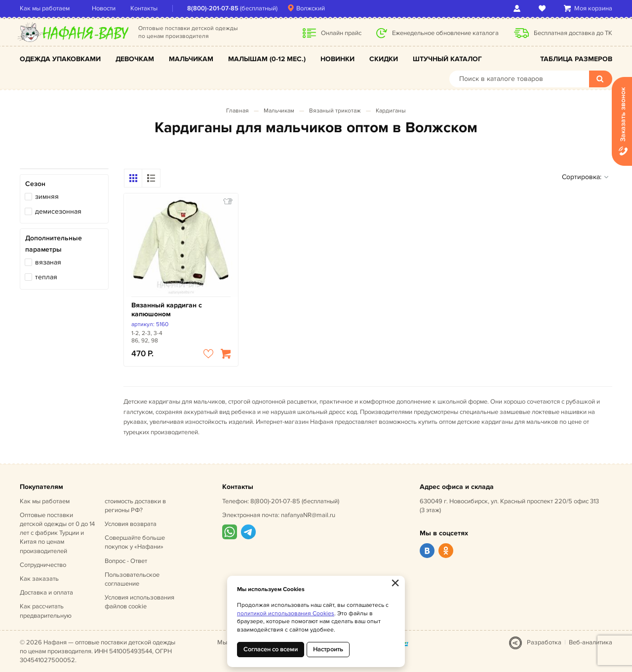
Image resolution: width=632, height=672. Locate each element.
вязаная (48, 262)
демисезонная (58, 211)
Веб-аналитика (591, 642)
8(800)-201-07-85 (213, 8)
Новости (104, 8)
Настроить (328, 649)
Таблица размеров (576, 59)
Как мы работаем (45, 8)
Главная (237, 111)
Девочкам (135, 59)
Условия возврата (131, 524)
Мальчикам (191, 59)
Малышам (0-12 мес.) (267, 59)
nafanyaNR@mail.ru (308, 515)
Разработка (544, 642)
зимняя (47, 197)
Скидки (384, 59)
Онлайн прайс (341, 33)
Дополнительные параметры (54, 243)
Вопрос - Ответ (126, 561)
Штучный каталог (447, 59)
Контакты (144, 8)
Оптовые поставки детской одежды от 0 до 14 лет (57, 533)
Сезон (35, 184)
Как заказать (39, 579)
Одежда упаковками (60, 59)
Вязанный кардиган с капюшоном (167, 310)
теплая (46, 277)
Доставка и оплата (46, 593)
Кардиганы (391, 111)
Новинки (337, 59)
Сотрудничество (43, 565)
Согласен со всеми (271, 649)
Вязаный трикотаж (335, 111)
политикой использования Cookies (286, 614)
